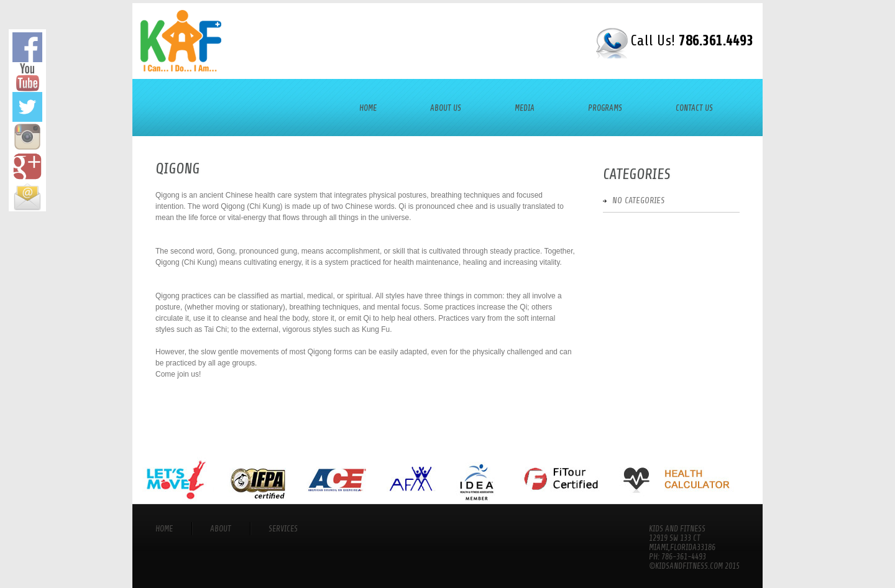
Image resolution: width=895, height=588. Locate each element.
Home (368, 108)
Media (525, 108)
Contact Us (694, 108)
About (221, 529)
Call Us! (692, 41)
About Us (446, 108)
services (283, 529)
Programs (605, 108)
